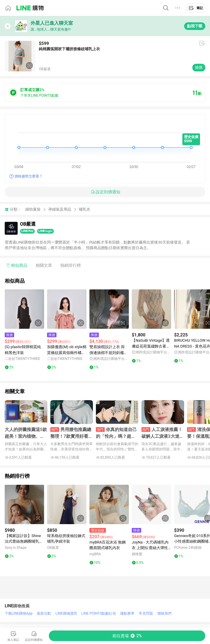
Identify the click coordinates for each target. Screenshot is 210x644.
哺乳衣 (85, 209)
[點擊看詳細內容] (24, 309)
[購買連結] (127, 636)
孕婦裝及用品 (60, 209)
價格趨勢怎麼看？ (29, 176)
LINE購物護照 (66, 613)
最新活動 (44, 613)
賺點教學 (127, 613)
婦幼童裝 (33, 209)
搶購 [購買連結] (199, 67)
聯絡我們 (164, 613)
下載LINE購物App (19, 613)
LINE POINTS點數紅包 (99, 613)
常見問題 (146, 613)
